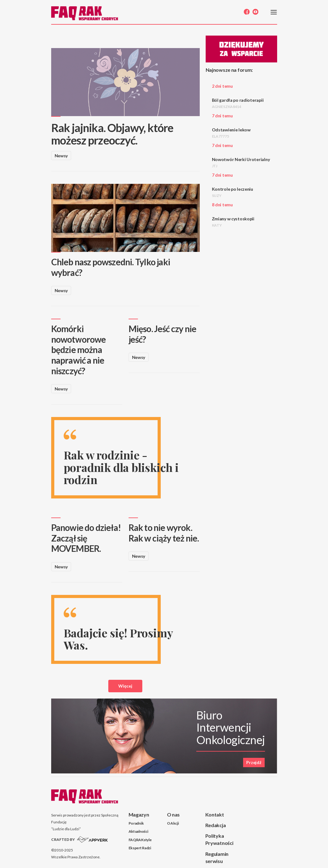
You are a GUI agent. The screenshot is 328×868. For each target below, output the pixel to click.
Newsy (61, 156)
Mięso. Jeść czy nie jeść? (163, 334)
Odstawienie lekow (231, 133)
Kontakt (215, 814)
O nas (174, 814)
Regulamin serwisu (217, 857)
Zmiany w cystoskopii (233, 222)
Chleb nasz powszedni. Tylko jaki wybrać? (111, 267)
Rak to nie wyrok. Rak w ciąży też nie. (164, 533)
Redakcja (216, 825)
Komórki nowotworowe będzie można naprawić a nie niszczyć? (79, 350)
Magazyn (139, 814)
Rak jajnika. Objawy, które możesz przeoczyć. (112, 134)
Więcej (125, 686)
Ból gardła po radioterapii (238, 103)
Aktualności (138, 831)
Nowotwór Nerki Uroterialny (241, 162)
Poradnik (136, 823)
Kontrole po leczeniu (233, 192)
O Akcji (173, 823)
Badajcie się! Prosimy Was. (118, 639)
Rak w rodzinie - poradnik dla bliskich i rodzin (121, 467)
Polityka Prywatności (219, 839)
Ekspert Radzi (140, 848)
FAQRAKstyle (140, 840)
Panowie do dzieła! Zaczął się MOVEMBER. (86, 538)
